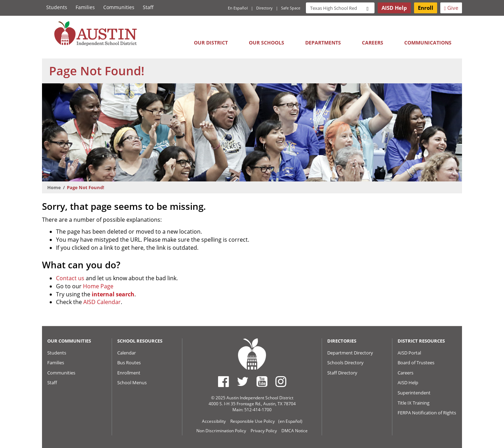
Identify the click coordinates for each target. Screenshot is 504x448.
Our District (211, 43)
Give (451, 8)
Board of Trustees (416, 363)
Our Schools (267, 43)
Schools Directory (345, 363)
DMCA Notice (295, 431)
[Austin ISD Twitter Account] (243, 381)
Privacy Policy (264, 431)
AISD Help (408, 382)
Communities (119, 7)
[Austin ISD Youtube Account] (262, 381)
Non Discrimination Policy (221, 431)
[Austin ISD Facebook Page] (223, 381)
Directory (264, 8)
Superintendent (414, 393)
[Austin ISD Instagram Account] (281, 381)
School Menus (132, 382)
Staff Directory (342, 373)
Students (57, 7)
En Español (238, 8)
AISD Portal (409, 353)
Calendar (127, 353)
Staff (148, 7)
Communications (428, 43)
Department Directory (350, 353)
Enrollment (129, 373)
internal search (113, 294)
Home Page (98, 286)
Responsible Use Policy (253, 421)
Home (54, 187)
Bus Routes (129, 363)
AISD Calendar (102, 302)
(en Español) (290, 421)
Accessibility (214, 421)
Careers (373, 43)
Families (85, 7)
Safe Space (291, 8)
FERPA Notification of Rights (427, 413)
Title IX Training (414, 403)
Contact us (70, 278)
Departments (323, 43)
